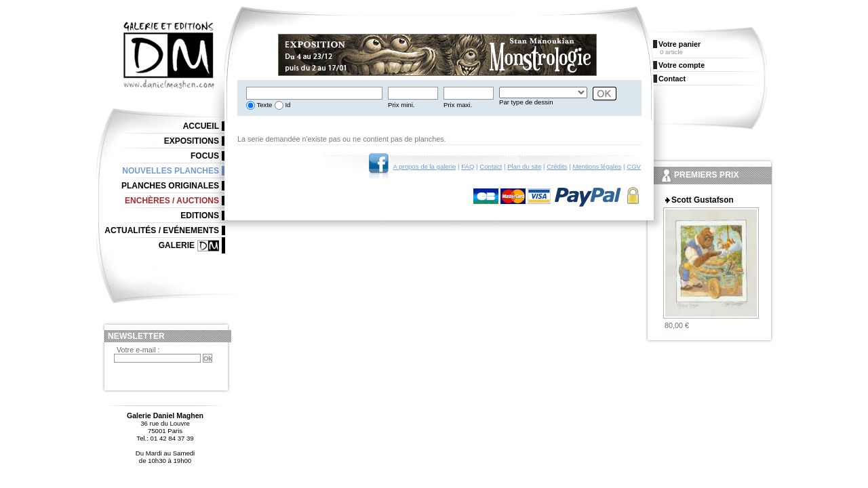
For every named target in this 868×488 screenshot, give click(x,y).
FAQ (468, 166)
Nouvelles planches (171, 171)
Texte (263, 105)
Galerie (177, 245)
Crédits (557, 166)
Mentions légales (597, 166)
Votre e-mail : (138, 350)
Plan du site (524, 166)
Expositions (192, 141)
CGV (634, 166)
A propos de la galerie (425, 166)
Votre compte (682, 65)
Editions (200, 216)
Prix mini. (401, 105)
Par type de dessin (526, 102)
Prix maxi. (458, 105)
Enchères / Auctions (172, 201)
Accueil (201, 126)
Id (287, 105)
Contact (491, 166)
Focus (205, 156)
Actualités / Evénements (162, 230)
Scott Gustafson (703, 200)
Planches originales (170, 186)
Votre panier (679, 44)
